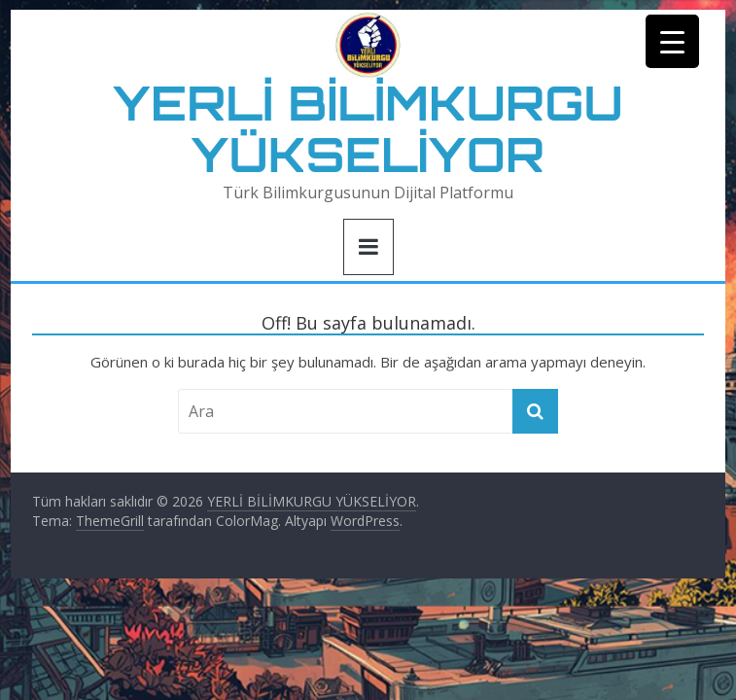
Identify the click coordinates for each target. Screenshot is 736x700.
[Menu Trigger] (672, 41)
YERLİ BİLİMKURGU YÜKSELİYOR (368, 128)
